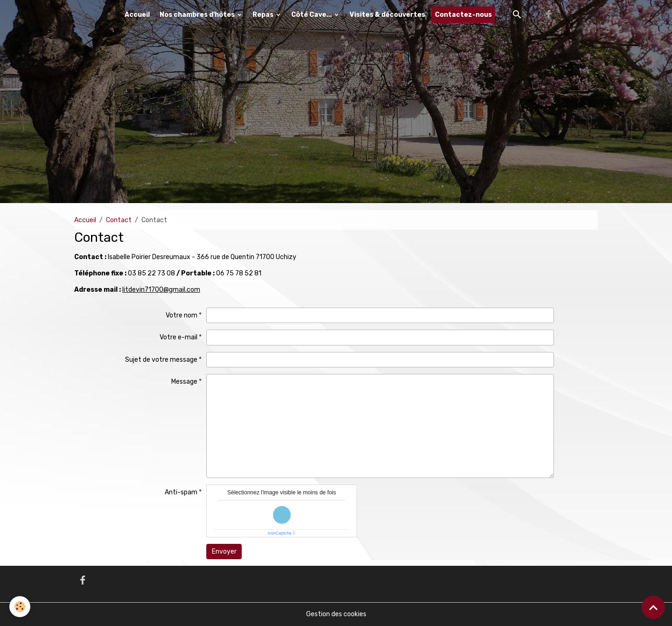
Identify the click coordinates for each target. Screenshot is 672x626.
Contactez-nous (463, 15)
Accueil (137, 15)
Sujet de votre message (161, 360)
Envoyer (224, 552)
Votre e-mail (178, 337)
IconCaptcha (280, 533)
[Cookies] (20, 607)
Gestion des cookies (336, 614)
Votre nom (182, 315)
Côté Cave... (312, 15)
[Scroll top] (653, 607)
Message (184, 382)
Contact (119, 220)
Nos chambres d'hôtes (198, 15)
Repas (264, 15)
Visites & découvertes (387, 15)
